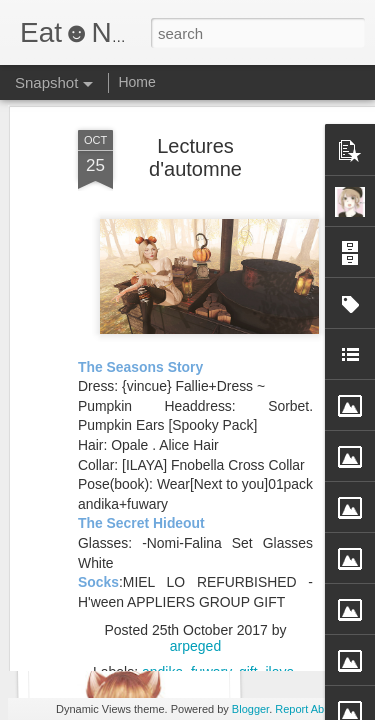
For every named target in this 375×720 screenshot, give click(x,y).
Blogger (250, 709)
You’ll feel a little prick (128, 627)
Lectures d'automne (195, 105)
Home (136, 82)
